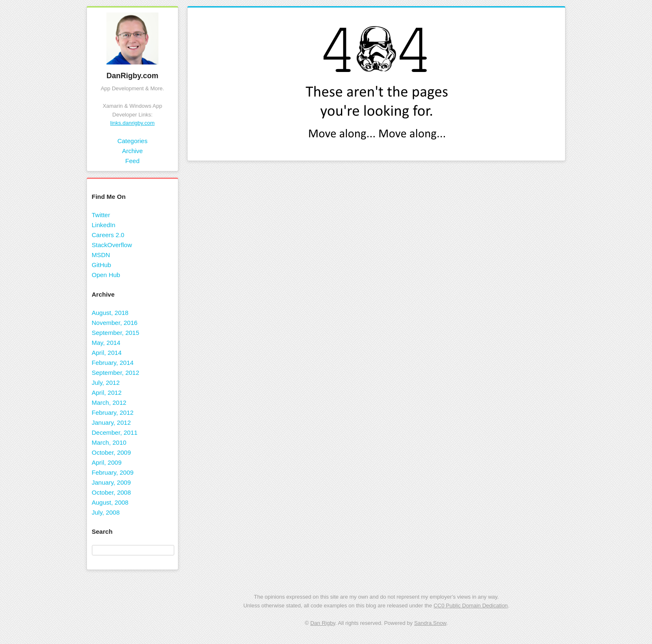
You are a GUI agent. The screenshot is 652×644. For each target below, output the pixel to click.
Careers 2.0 (108, 235)
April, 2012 (107, 393)
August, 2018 (110, 313)
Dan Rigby (323, 623)
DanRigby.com (132, 76)
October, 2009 (111, 452)
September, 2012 (116, 373)
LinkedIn (104, 225)
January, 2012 (111, 422)
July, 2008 (106, 512)
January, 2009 (111, 482)
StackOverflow (112, 245)
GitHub (102, 265)
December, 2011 (115, 432)
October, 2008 (111, 492)
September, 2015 (116, 333)
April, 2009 (107, 462)
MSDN (101, 255)
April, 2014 (107, 353)
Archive (132, 151)
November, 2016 (115, 323)
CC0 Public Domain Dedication (471, 606)
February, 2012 (113, 412)
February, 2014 (113, 363)
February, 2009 (113, 472)
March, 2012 (109, 402)
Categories (132, 141)
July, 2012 (106, 383)
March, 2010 (109, 442)
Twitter (101, 215)
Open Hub (106, 275)
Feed (132, 161)
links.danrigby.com (132, 123)
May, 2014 (106, 343)
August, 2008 (110, 502)
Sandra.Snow (430, 623)
